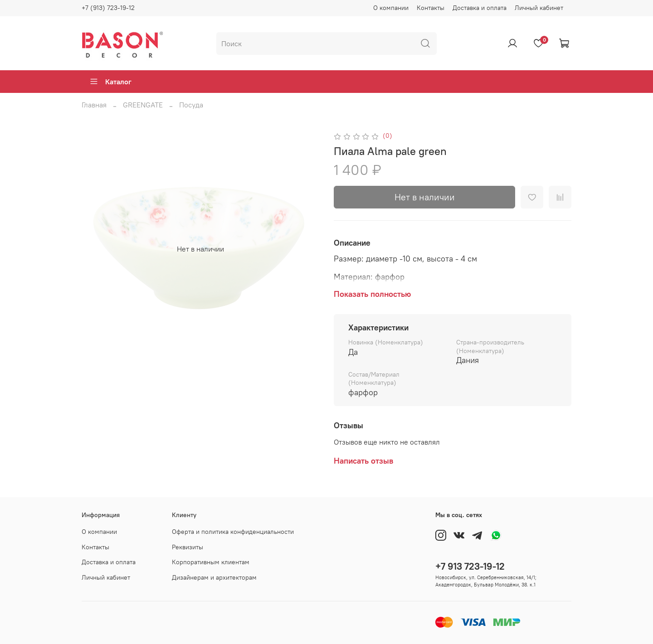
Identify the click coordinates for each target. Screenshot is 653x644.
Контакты (431, 8)
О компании (391, 8)
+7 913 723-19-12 (470, 566)
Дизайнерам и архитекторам (214, 577)
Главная (94, 105)
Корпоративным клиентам (211, 562)
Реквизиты (188, 547)
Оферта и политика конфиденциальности (233, 532)
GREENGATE (143, 105)
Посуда (191, 105)
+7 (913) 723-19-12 (108, 8)
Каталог (110, 82)
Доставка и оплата (480, 8)
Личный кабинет (539, 8)
